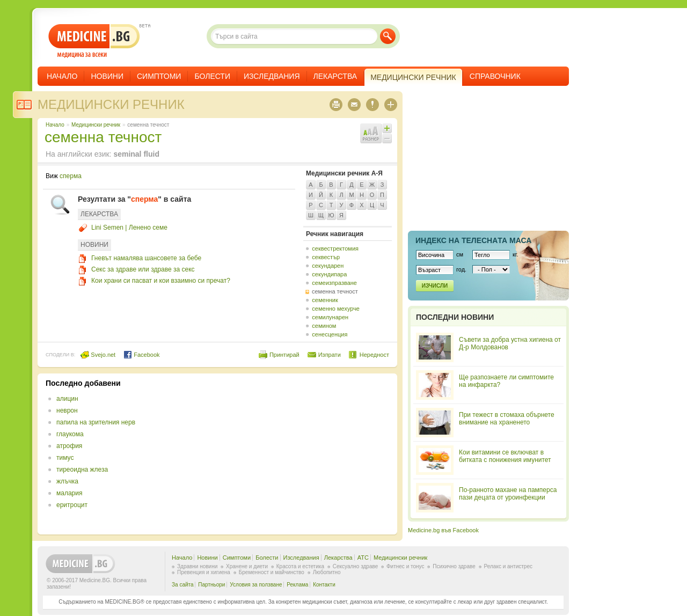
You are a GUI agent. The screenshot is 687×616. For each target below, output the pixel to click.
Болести (212, 76)
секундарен (328, 266)
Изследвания (272, 76)
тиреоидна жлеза (82, 470)
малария (69, 493)
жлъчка (67, 481)
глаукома (70, 434)
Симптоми (159, 76)
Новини (107, 76)
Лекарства (335, 76)
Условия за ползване (256, 585)
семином (324, 326)
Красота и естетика (300, 566)
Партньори (211, 585)
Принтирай (284, 355)
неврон (67, 410)
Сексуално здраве (356, 566)
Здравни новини (197, 566)
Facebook (141, 355)
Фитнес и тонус (405, 566)
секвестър (326, 257)
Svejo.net (98, 355)
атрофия (69, 446)
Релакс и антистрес (508, 566)
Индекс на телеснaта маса (473, 240)
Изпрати (330, 355)
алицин (67, 399)
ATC (363, 558)
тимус (65, 458)
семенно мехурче (336, 309)
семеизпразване (334, 283)
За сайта (183, 585)
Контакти (324, 585)
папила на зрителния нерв (96, 422)
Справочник (495, 76)
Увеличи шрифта (387, 128)
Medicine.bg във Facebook (443, 530)
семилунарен (330, 317)
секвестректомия (335, 248)
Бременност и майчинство (272, 572)
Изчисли (435, 286)
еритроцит (72, 505)
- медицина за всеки (94, 41)
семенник (325, 300)
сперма (71, 176)
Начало (62, 76)
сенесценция (330, 334)
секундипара (329, 274)
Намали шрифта (387, 138)
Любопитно (327, 572)
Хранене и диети (247, 566)
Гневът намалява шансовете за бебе (146, 258)
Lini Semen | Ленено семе (129, 228)
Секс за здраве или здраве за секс (143, 269)
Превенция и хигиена (204, 572)
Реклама (297, 585)
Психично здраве (454, 566)
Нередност (374, 355)
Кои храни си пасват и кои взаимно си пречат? (161, 281)
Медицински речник (111, 104)
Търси (388, 36)
